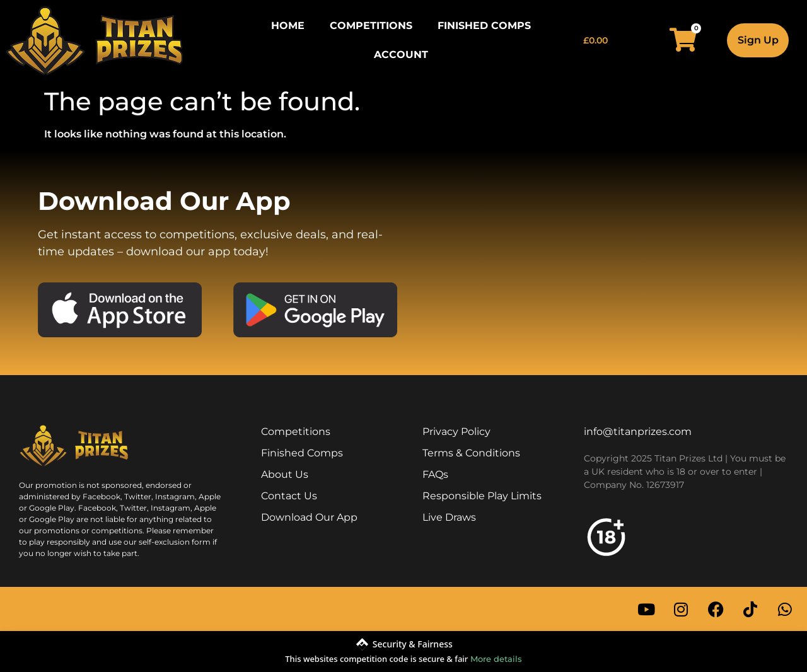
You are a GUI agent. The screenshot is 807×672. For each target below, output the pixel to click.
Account (401, 55)
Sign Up (758, 40)
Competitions (371, 26)
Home (288, 26)
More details (496, 659)
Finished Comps (484, 26)
